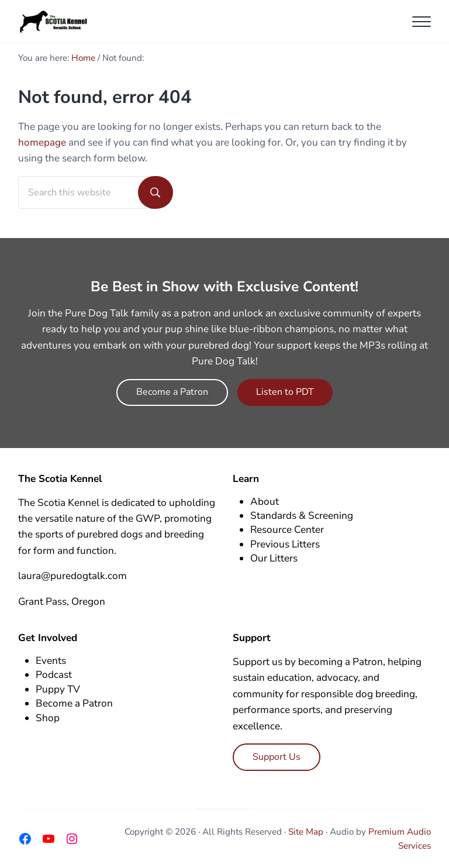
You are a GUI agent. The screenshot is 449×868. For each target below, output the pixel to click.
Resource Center (287, 530)
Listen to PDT (285, 392)
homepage (42, 142)
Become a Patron (172, 392)
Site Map (306, 832)
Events (51, 661)
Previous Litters (285, 544)
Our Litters (274, 558)
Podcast (54, 675)
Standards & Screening (302, 516)
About (265, 502)
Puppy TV (58, 689)
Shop (48, 718)
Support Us (277, 757)
